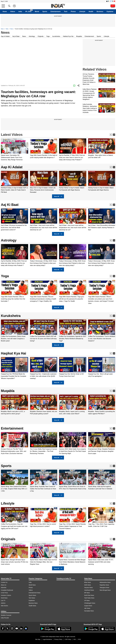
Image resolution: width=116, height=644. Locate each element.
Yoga (48, 36)
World (37, 12)
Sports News (32, 595)
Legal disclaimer (47, 639)
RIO (75, 639)
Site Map (38, 639)
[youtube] (17, 628)
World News (32, 585)
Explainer (110, 12)
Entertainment (56, 12)
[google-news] (26, 628)
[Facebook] (3, 628)
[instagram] (12, 628)
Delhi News (88, 585)
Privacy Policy (58, 639)
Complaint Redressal (7, 590)
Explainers (32, 600)
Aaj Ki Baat (10, 205)
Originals (41, 36)
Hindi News (4, 598)
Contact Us (4, 582)
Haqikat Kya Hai (14, 353)
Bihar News (88, 582)
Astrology (32, 36)
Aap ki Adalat (5, 36)
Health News (32, 606)
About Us (4, 585)
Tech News (32, 598)
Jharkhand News (89, 590)
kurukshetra (56, 36)
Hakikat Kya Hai (68, 36)
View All (58, 196)
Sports (45, 12)
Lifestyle (82, 12)
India (20, 12)
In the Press (4, 593)
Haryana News (89, 588)
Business (100, 12)
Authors (3, 603)
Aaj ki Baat (16, 36)
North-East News (89, 595)
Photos (73, 12)
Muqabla (79, 36)
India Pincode (5, 618)
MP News (87, 593)
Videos (13, 12)
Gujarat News (88, 606)
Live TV (3, 600)
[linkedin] (21, 628)
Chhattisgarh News (90, 603)
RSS (79, 639)
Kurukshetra (11, 316)
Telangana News (105, 588)
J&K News (87, 608)
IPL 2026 (28, 12)
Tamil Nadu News (89, 598)
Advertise (4, 588)
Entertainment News (35, 593)
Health (91, 12)
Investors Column (6, 595)
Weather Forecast (6, 615)
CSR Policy (68, 639)
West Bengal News (105, 590)
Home (5, 12)
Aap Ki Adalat (12, 167)
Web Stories (4, 606)
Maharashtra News (105, 582)
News (2, 29)
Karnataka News (89, 611)
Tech (66, 12)
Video (7, 29)
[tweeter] (7, 628)
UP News (87, 600)
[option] (15, 150)
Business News (33, 603)
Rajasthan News (104, 585)
